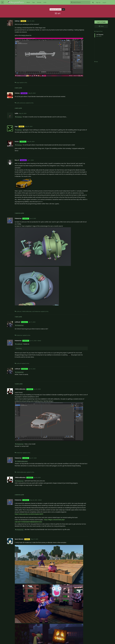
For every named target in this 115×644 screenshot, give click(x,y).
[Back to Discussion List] (2, 2)
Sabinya (19, 130)
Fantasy (19, 117)
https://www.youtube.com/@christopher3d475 (29, 514)
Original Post (98, 31)
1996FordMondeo (22, 461)
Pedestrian (20, 325)
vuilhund (20, 344)
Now (96, 62)
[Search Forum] (80, 2)
